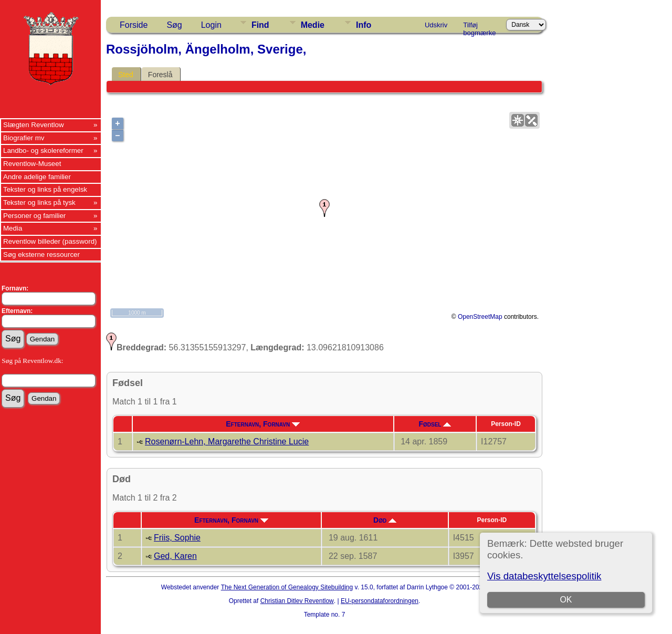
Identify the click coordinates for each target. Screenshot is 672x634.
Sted (126, 75)
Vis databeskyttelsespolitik (544, 576)
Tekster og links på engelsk (45, 189)
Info (364, 25)
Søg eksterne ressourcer (41, 254)
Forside (134, 25)
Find (260, 25)
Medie (313, 25)
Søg (174, 25)
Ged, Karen (175, 556)
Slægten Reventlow (34, 125)
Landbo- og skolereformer (43, 150)
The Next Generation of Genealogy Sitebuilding (287, 587)
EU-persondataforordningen (380, 601)
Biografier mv (24, 138)
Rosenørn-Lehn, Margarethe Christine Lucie (227, 441)
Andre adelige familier (37, 177)
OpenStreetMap (480, 317)
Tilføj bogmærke (479, 27)
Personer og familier (34, 216)
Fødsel (435, 424)
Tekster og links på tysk (39, 202)
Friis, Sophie (177, 538)
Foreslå (160, 75)
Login (211, 25)
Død (385, 520)
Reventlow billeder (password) (50, 241)
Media (13, 228)
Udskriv (436, 25)
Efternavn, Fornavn (263, 424)
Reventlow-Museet (32, 164)
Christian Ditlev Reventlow (297, 601)
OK (566, 600)
